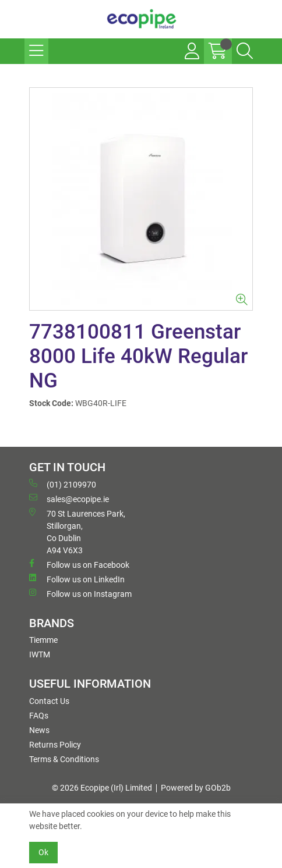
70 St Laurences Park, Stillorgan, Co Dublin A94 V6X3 (77, 531)
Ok (43, 852)
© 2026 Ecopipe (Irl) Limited (102, 788)
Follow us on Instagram (80, 593)
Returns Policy (55, 745)
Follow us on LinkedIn (77, 579)
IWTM (40, 654)
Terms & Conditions (64, 759)
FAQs (39, 716)
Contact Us (49, 701)
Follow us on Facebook (79, 564)
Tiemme (43, 640)
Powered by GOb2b (196, 788)
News (39, 730)
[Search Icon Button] (245, 51)
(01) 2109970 (63, 484)
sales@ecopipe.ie (69, 499)
